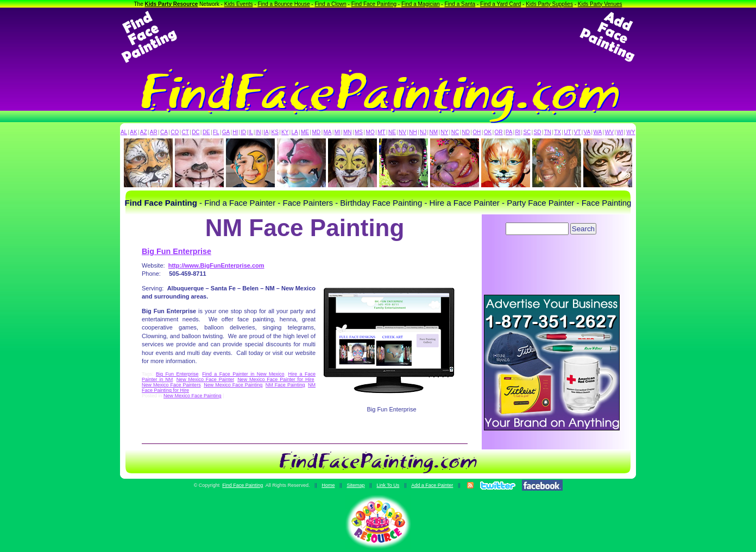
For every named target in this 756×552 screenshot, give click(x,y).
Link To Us (388, 485)
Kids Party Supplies (549, 4)
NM (434, 132)
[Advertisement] (378, 37)
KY (285, 132)
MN (348, 132)
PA (509, 132)
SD (538, 132)
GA (226, 132)
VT (578, 132)
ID (243, 132)
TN (548, 132)
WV (609, 132)
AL (124, 132)
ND (466, 132)
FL (216, 132)
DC (196, 132)
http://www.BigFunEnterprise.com (216, 265)
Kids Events (239, 4)
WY (631, 132)
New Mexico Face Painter (205, 379)
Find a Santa (460, 4)
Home (328, 485)
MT (381, 132)
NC (455, 132)
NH (413, 132)
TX (557, 132)
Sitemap (355, 485)
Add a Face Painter (432, 485)
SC (527, 132)
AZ (144, 132)
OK (488, 132)
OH (477, 132)
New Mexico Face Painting (233, 385)
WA (598, 132)
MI (338, 132)
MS (359, 132)
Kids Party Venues (600, 4)
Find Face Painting (374, 4)
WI (620, 132)
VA (587, 132)
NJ (423, 132)
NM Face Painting (285, 385)
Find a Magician (421, 4)
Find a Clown (330, 4)
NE (392, 132)
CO (175, 132)
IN (258, 132)
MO (370, 132)
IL (251, 132)
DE (206, 132)
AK (133, 132)
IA (266, 132)
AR (154, 132)
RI (518, 132)
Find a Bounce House (283, 4)
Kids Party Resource (172, 4)
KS (275, 132)
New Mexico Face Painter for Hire (276, 379)
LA (295, 132)
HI (235, 132)
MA (328, 132)
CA (164, 132)
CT (185, 132)
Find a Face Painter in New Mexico (243, 374)
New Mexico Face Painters (171, 385)
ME (305, 132)
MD (317, 132)
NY (444, 132)
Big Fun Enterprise (177, 251)
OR (499, 132)
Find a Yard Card (500, 4)
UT (567, 132)
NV (402, 132)
